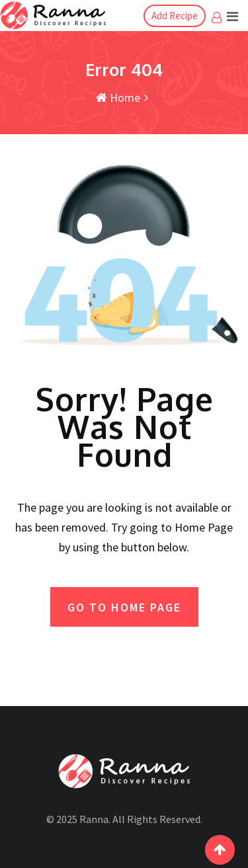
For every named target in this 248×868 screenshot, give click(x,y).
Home (118, 98)
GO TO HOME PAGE (124, 607)
